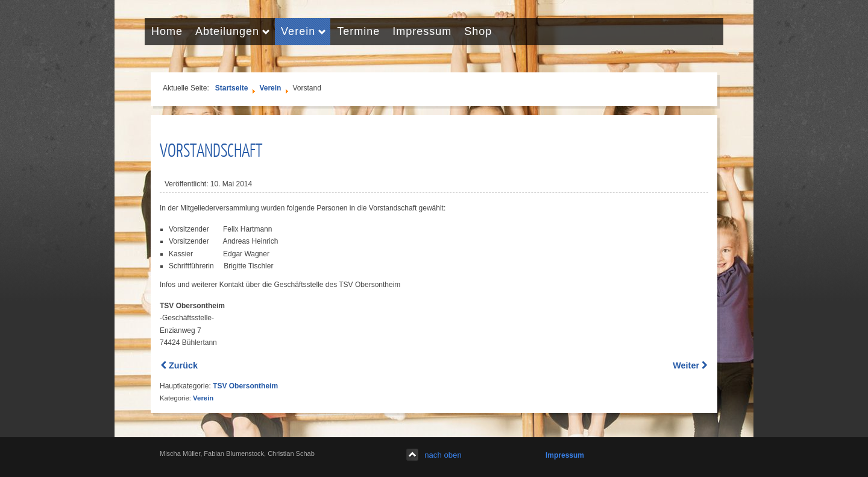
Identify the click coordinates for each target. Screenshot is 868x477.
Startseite (232, 88)
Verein (270, 88)
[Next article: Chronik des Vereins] (690, 365)
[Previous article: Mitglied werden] (179, 365)
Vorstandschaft (211, 150)
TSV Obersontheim (245, 386)
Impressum (565, 455)
